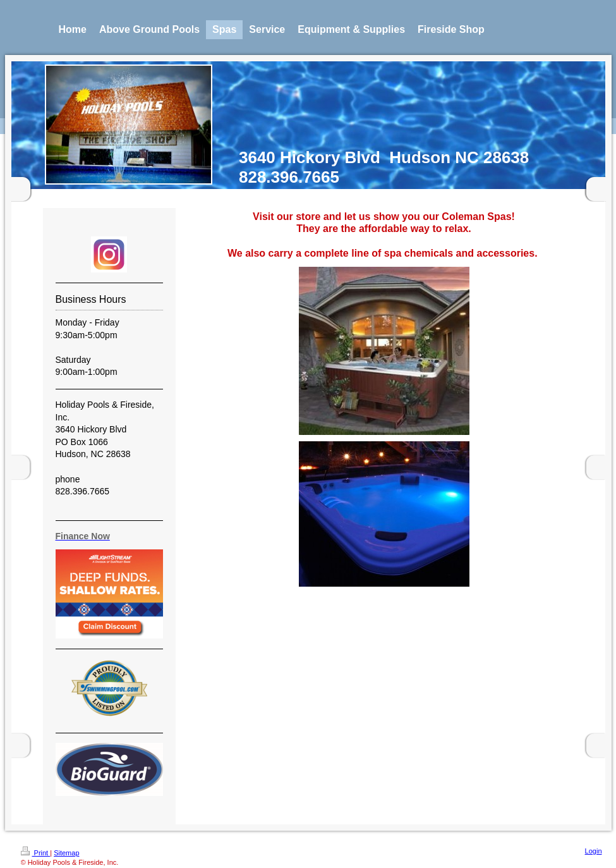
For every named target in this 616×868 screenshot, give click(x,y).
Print (36, 853)
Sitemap (66, 853)
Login (594, 851)
